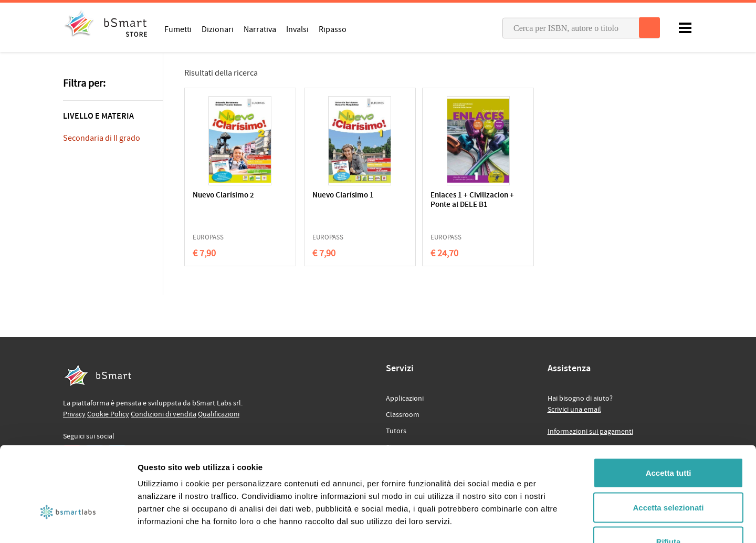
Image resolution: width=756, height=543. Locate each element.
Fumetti (178, 29)
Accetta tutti (669, 405)
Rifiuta (669, 474)
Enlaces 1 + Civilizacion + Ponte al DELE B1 (434, 205)
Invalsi (297, 29)
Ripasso (333, 29)
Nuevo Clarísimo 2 (223, 196)
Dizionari (218, 29)
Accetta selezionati (668, 440)
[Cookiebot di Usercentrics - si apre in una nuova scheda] (68, 523)
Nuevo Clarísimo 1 (326, 196)
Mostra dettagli (552, 522)
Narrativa (260, 29)
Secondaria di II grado (102, 138)
